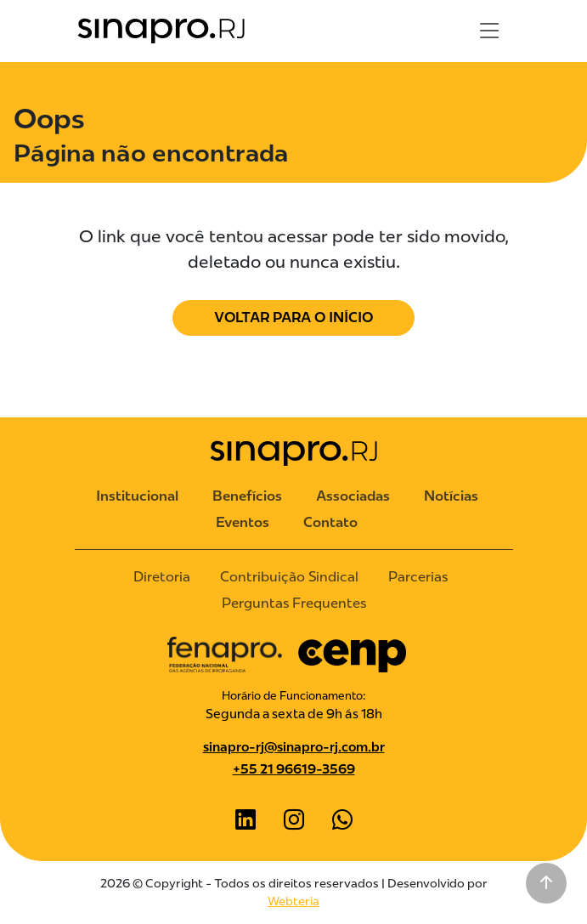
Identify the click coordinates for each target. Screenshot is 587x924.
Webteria (293, 901)
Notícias (451, 496)
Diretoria (162, 577)
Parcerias (418, 577)
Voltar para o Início (293, 317)
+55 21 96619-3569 (294, 769)
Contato (330, 522)
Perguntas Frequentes (294, 603)
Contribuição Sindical (289, 577)
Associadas (353, 496)
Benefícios (247, 496)
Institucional (137, 496)
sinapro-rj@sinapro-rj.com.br (294, 747)
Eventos (243, 522)
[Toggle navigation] (489, 31)
